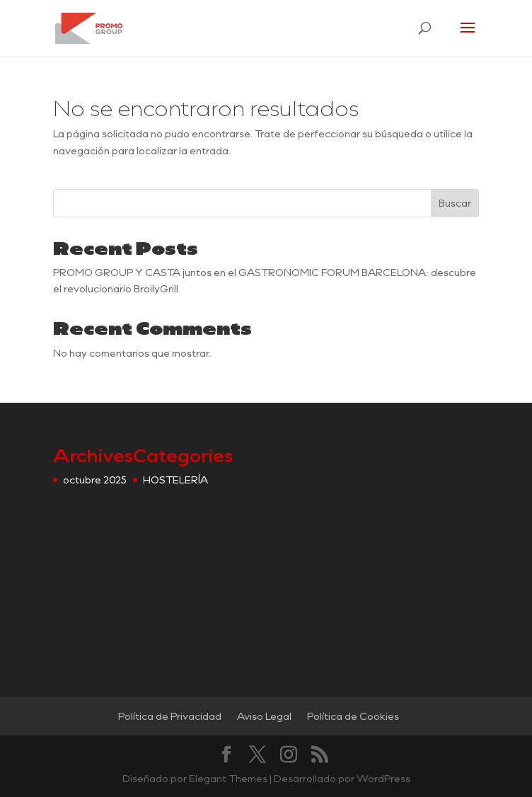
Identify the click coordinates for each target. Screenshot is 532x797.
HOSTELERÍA (175, 480)
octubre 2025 (95, 480)
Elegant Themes (228, 778)
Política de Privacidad (170, 716)
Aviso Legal (264, 716)
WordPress (383, 778)
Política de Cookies (353, 716)
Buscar (455, 203)
